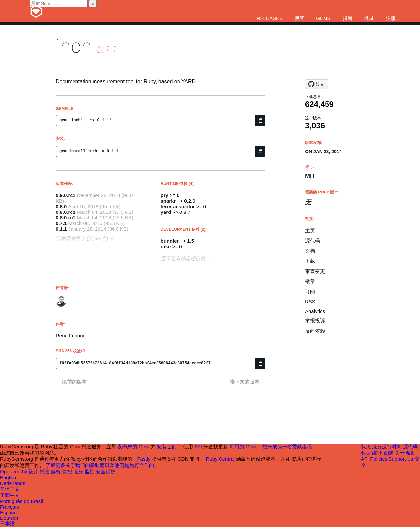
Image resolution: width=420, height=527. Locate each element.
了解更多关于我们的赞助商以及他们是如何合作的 (100, 465)
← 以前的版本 (71, 382)
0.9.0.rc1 (66, 195)
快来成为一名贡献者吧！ (290, 446)
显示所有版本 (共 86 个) (82, 238)
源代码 (313, 241)
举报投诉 (315, 321)
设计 (34, 471)
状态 (366, 446)
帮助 (411, 453)
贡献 (388, 453)
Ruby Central (220, 459)
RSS (310, 302)
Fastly (144, 459)
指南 (347, 18)
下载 (310, 261)
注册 (391, 18)
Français (10, 507)
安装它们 (167, 446)
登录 (369, 18)
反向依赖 (315, 331)
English (8, 478)
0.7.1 (61, 223)
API (365, 459)
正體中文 (10, 495)
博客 (299, 18)
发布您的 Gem (133, 446)
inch (74, 46)
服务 (79, 471)
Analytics (315, 311)
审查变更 (315, 271)
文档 (310, 251)
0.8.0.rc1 (66, 218)
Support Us (401, 459)
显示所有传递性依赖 (183, 259)
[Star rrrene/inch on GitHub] (317, 84)
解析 (56, 471)
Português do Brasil (21, 501)
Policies (379, 459)
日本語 (7, 524)
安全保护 (106, 471)
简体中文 (10, 489)
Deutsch (9, 518)
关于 (400, 453)
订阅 (310, 291)
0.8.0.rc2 (66, 212)
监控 (68, 471)
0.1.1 (61, 229)
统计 (377, 453)
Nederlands (13, 483)
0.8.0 (61, 206)
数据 (366, 453)
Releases (270, 18)
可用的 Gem (243, 446)
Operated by (14, 471)
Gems (323, 18)
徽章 (310, 281)
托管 (45, 471)
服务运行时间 (387, 446)
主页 (310, 230)
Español (9, 512)
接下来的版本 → (248, 382)
